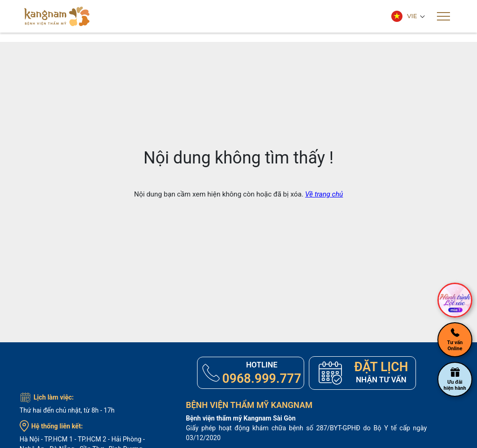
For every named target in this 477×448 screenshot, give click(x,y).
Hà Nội (29, 440)
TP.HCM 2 (92, 440)
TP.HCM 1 (58, 440)
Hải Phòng (126, 440)
